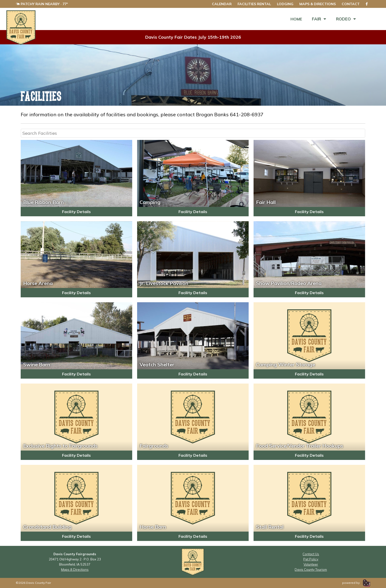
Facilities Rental (254, 4)
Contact (351, 4)
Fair (306, 19)
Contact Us (311, 554)
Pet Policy (311, 559)
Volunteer (311, 564)
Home (286, 19)
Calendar (222, 4)
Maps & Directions (318, 4)
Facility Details (76, 212)
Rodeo (333, 19)
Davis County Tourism (311, 570)
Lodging (285, 4)
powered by (356, 583)
